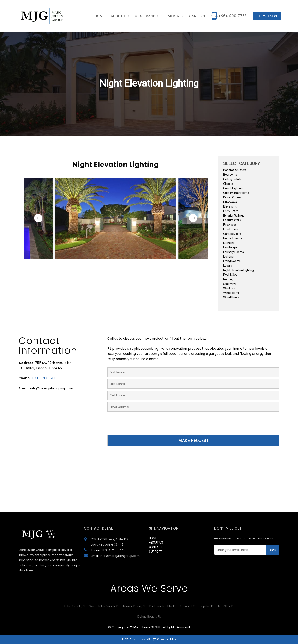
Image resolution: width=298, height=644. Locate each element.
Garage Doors (232, 234)
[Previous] (38, 218)
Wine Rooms (231, 293)
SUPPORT (156, 552)
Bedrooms (230, 175)
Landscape (230, 247)
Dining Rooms (232, 197)
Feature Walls (232, 220)
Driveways (230, 202)
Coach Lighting (233, 188)
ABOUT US (156, 543)
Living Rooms (232, 261)
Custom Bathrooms (236, 193)
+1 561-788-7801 (44, 378)
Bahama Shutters (235, 170)
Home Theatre (233, 238)
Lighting (228, 256)
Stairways (230, 284)
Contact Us (165, 639)
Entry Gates (231, 211)
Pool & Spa (230, 275)
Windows (229, 288)
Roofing (228, 279)
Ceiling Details (232, 179)
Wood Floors (231, 297)
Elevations (230, 206)
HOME (153, 538)
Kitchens (229, 243)
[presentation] (139, 426)
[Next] (193, 218)
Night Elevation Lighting (239, 270)
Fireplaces (230, 225)
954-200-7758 (136, 639)
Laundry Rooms (234, 252)
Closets (228, 184)
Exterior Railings (234, 216)
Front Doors (231, 229)
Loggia (228, 266)
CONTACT (156, 547)
